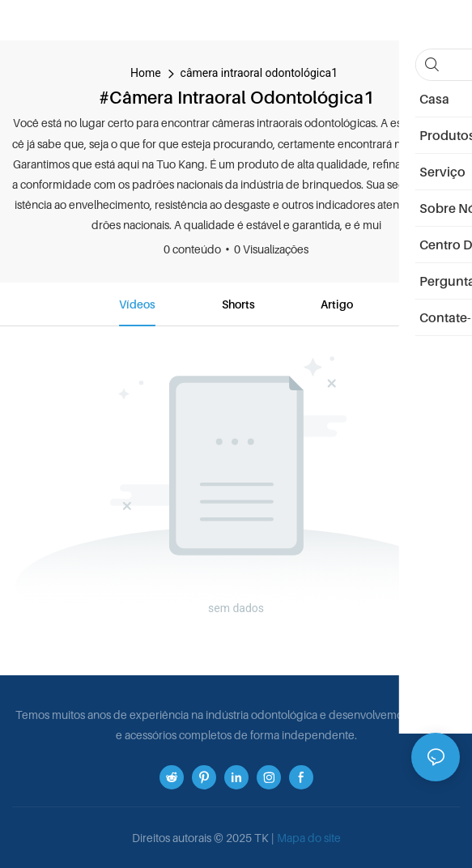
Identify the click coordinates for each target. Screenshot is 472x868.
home (146, 73)
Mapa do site (309, 838)
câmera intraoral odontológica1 (259, 73)
